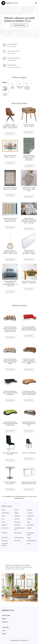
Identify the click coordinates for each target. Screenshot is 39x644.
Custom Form (5, 528)
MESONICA (5, 538)
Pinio (3, 519)
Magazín (4, 619)
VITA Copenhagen (19, 538)
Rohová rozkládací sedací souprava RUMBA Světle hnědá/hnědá (29, 393)
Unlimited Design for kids (19, 529)
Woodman (30, 510)
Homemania (17, 525)
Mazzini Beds (30, 525)
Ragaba (16, 513)
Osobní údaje (5, 627)
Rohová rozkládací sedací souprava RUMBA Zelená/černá (10, 424)
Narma (3, 522)
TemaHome (17, 516)
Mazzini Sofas (18, 533)
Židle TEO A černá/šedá (29, 453)
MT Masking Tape (32, 541)
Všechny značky (6, 616)
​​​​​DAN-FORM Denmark (5, 545)
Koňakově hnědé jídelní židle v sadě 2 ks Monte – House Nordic (10, 126)
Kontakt (4, 634)
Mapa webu (5, 622)
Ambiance (4, 525)
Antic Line (17, 519)
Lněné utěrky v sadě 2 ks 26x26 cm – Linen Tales (29, 189)
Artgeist (29, 538)
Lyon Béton (30, 513)
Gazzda (16, 510)
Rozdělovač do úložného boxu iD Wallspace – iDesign (29, 252)
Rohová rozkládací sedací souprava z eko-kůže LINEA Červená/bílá (29, 329)
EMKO (3, 516)
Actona (29, 544)
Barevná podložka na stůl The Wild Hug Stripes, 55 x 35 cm (10, 220)
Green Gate (5, 541)
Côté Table (4, 533)
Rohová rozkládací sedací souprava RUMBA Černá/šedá (10, 393)
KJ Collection (30, 516)
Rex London (17, 541)
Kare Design (18, 522)
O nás (4, 630)
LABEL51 (29, 528)
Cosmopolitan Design (31, 534)
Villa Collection (5, 513)
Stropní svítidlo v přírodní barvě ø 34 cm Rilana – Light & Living (10, 252)
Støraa (29, 522)
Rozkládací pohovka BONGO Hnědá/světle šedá (29, 424)
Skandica (29, 519)
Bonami (4, 510)
